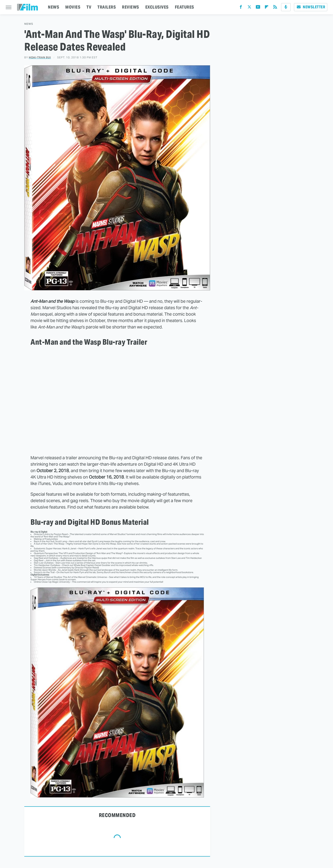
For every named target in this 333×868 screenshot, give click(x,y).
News (29, 24)
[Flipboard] (267, 8)
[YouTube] (258, 8)
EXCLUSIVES (157, 7)
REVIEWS (131, 7)
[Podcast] (286, 7)
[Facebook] (241, 8)
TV (89, 7)
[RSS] (275, 8)
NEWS (53, 7)
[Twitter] (249, 8)
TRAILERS (107, 7)
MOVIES (73, 7)
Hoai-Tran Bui (40, 57)
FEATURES (184, 7)
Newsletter (311, 7)
